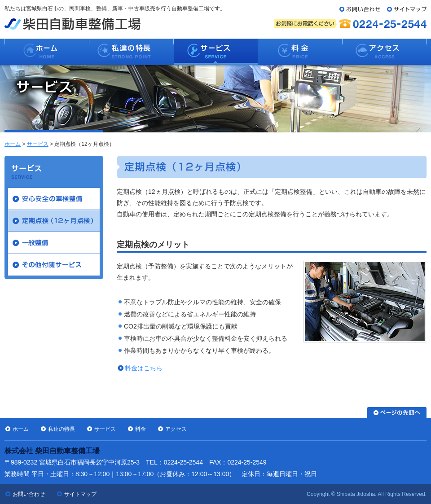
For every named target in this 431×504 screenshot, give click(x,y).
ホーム (13, 144)
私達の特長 (62, 429)
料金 (141, 429)
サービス (38, 144)
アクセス (176, 429)
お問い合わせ (29, 494)
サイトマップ (80, 494)
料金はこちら (144, 368)
